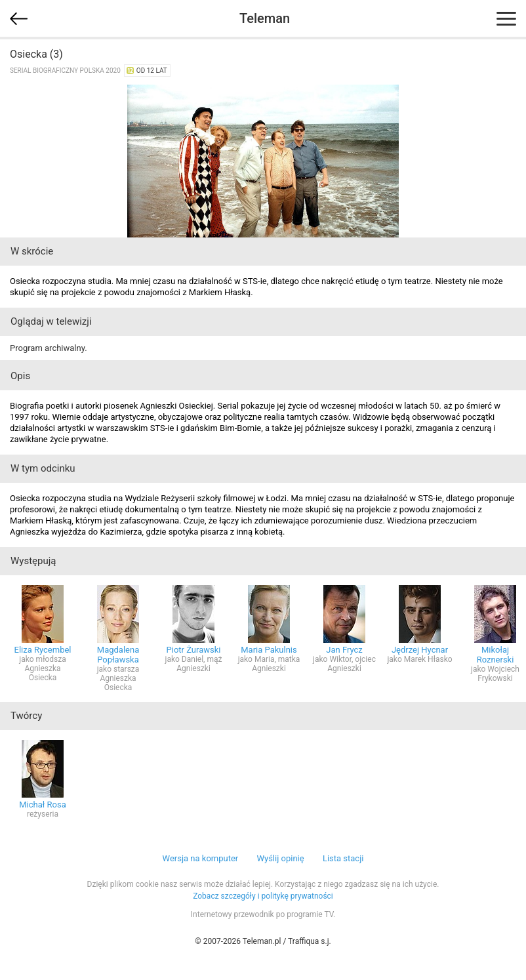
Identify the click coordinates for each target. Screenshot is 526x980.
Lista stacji (343, 858)
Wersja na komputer (201, 858)
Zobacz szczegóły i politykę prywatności (263, 896)
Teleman (265, 18)
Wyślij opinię (280, 858)
